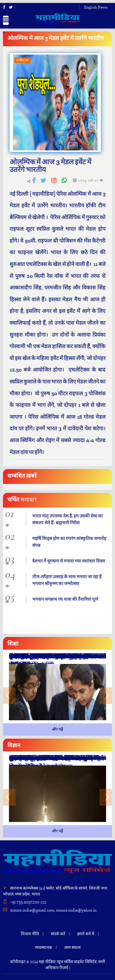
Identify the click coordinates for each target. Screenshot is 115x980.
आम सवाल (72, 948)
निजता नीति (30, 934)
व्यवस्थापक (43, 948)
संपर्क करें (58, 934)
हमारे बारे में (86, 934)
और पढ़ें (57, 729)
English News (96, 7)
